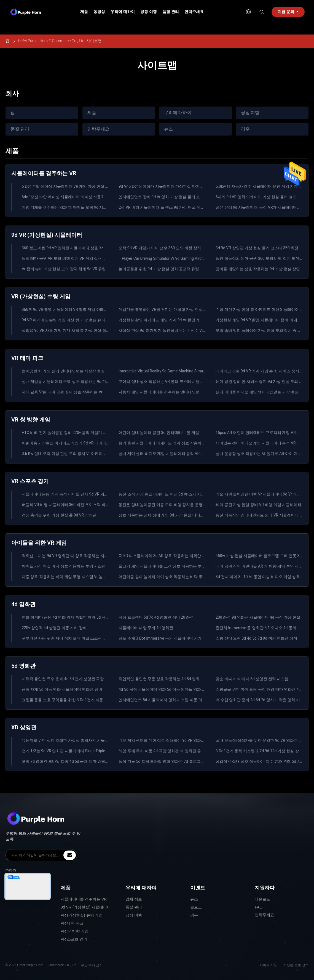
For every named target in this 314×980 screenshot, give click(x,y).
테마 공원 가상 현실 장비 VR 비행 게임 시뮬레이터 (258, 505)
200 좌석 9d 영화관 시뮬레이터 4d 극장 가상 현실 (258, 617)
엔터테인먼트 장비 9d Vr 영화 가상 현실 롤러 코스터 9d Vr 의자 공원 (177, 197)
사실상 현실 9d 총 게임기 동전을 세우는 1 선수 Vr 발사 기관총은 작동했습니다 (185, 330)
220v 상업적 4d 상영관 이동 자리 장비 (54, 628)
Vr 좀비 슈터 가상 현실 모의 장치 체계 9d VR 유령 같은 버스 (73, 269)
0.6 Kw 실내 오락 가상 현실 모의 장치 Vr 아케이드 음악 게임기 (75, 454)
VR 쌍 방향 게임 (75, 931)
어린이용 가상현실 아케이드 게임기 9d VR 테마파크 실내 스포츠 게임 (81, 443)
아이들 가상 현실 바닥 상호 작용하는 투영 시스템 (64, 566)
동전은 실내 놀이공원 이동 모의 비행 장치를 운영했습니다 (168, 505)
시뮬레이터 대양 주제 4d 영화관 (146, 628)
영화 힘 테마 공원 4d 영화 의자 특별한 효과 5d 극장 (66, 617)
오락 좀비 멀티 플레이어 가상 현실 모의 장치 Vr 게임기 (262, 330)
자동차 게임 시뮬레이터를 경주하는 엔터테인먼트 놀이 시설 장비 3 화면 (180, 392)
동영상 (99, 12)
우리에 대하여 (123, 12)
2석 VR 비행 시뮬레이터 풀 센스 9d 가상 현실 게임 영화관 (168, 207)
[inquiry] (70, 855)
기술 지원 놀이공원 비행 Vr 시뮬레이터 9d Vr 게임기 (260, 494)
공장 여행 (149, 12)
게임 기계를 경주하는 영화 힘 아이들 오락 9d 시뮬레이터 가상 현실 (79, 207)
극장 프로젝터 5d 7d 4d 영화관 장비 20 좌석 (156, 617)
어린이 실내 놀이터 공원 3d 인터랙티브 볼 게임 (159, 433)
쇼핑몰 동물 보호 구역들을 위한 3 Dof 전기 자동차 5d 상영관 (73, 700)
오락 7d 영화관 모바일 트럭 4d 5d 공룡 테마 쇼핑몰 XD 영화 (73, 761)
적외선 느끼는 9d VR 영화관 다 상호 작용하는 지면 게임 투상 (74, 556)
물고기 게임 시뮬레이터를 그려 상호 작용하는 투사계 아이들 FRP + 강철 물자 (184, 566)
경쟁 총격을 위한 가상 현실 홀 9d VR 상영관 (59, 515)
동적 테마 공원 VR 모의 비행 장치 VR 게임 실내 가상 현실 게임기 (77, 258)
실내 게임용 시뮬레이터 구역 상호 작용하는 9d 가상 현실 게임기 (77, 382)
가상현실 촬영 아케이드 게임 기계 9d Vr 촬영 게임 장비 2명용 (171, 320)
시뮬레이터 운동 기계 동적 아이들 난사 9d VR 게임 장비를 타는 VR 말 (81, 494)
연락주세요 (194, 12)
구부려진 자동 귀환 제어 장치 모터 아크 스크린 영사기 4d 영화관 (77, 638)
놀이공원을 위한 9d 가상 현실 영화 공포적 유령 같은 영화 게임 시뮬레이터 (182, 269)
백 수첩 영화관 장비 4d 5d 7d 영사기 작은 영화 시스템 (262, 700)
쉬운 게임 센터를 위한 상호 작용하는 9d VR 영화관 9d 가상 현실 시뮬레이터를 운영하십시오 (197, 740)
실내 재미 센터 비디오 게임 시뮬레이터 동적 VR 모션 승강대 (170, 454)
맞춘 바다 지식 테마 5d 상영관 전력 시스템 (252, 679)
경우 (245, 129)
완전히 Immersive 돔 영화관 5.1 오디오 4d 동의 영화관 (262, 628)
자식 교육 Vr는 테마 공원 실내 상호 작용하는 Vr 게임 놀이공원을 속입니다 (85, 392)
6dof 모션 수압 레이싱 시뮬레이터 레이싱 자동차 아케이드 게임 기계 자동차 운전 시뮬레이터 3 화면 (107, 197)
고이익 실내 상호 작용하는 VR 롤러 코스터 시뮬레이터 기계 (169, 382)
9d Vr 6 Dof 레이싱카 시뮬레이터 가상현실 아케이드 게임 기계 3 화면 (177, 186)
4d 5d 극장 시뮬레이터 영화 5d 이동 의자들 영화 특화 (164, 689)
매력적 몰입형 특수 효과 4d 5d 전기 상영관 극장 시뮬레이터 (73, 679)
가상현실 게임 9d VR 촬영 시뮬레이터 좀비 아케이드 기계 (265, 320)
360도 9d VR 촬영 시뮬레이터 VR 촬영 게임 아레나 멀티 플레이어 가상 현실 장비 (90, 309)
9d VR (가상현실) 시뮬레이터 (86, 907)
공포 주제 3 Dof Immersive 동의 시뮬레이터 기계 (160, 638)
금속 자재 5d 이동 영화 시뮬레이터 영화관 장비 (62, 689)
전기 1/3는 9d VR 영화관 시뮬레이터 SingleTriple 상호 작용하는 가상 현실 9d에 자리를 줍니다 (102, 751)
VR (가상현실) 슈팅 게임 (82, 915)
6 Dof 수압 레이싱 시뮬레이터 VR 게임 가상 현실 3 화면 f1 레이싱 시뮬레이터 (88, 186)
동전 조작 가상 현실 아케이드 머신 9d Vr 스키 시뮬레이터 (167, 494)
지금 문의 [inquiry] (288, 12)
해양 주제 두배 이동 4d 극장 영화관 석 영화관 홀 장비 (164, 751)
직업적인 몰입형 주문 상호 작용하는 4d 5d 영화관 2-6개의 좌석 (172, 679)
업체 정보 (134, 899)
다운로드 (262, 899)
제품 (84, 12)
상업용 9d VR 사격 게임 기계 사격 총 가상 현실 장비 (66, 330)
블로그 (196, 907)
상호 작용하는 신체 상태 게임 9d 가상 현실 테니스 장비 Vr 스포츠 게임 (179, 515)
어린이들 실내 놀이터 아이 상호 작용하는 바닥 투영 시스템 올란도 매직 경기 (184, 577)
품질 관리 (171, 12)
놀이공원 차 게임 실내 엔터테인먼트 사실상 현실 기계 (68, 371)
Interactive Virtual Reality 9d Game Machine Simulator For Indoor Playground (184, 371)
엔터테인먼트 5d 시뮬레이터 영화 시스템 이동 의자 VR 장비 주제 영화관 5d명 (185, 700)
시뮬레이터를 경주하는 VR (84, 899)
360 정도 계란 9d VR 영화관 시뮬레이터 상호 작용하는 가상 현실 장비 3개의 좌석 (91, 248)
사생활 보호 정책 (296, 965)
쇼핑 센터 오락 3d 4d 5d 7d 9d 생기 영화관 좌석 (256, 638)
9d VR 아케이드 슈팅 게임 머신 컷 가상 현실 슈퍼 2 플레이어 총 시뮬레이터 (86, 320)
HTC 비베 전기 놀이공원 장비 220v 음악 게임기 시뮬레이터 (72, 433)
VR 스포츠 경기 (74, 939)
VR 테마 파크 (72, 923)
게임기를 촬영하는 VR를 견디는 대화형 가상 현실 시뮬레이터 (171, 309)
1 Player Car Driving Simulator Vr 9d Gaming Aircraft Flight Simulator (177, 258)
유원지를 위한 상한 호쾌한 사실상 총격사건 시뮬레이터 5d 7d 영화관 (81, 740)
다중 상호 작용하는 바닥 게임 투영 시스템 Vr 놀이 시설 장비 (73, 577)
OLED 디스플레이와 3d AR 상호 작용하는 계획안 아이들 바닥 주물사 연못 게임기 (187, 556)
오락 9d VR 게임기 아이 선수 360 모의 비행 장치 (160, 248)
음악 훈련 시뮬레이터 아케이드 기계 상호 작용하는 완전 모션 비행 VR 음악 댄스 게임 (191, 443)
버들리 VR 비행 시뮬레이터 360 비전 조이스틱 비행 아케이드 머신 (78, 505)
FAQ (259, 907)
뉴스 (168, 129)
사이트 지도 (268, 965)
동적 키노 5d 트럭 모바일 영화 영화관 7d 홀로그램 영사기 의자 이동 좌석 (181, 761)
